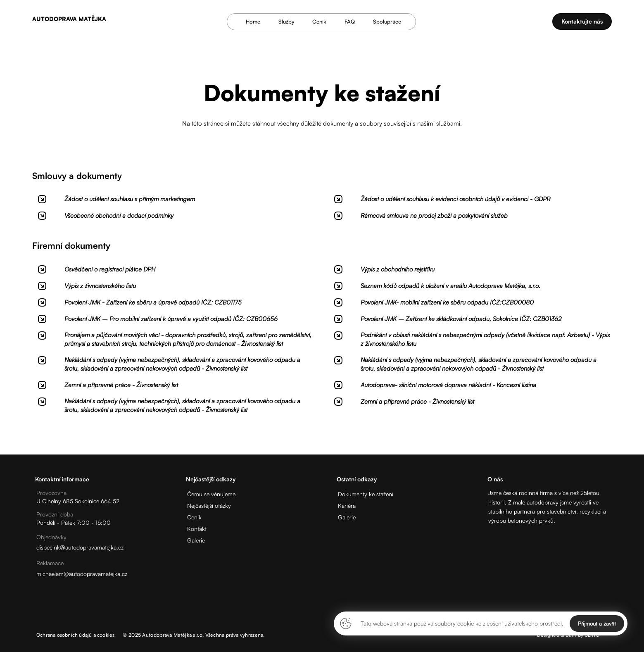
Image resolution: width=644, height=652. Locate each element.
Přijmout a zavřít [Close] (597, 623)
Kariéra (347, 506)
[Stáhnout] (174, 202)
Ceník (194, 517)
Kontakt (197, 529)
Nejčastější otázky (209, 506)
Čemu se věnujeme (211, 494)
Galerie (196, 540)
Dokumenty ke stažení (366, 494)
